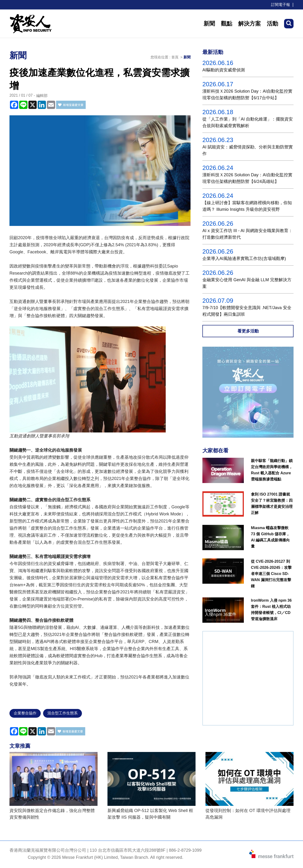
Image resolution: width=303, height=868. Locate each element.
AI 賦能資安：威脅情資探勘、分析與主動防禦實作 (248, 150)
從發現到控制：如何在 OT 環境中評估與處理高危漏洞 (248, 814)
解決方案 (250, 24)
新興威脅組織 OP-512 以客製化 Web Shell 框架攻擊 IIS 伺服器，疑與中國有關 (150, 814)
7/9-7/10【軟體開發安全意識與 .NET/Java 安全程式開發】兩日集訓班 (247, 311)
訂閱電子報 (281, 5)
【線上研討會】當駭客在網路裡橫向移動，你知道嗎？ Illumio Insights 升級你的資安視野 (247, 206)
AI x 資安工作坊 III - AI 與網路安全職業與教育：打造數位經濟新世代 (247, 234)
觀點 (227, 24)
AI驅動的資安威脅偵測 (224, 70)
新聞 (209, 24)
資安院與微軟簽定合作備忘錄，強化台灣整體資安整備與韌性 (52, 814)
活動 (272, 24)
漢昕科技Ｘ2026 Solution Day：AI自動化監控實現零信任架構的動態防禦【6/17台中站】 (247, 95)
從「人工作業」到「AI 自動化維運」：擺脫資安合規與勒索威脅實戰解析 (248, 122)
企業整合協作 (25, 713)
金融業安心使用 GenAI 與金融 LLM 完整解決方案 (247, 283)
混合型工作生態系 (62, 713)
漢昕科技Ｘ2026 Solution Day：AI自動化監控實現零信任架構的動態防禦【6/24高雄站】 (247, 178)
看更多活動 (248, 331)
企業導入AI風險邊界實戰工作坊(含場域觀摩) (244, 259)
